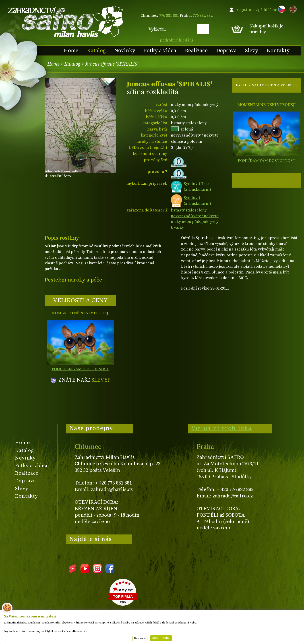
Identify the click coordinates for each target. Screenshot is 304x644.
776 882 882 (203, 16)
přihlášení (268, 10)
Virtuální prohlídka (221, 428)
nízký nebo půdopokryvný (195, 222)
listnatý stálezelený (189, 210)
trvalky (177, 227)
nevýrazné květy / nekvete (195, 216)
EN (292, 8)
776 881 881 (169, 16)
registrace (246, 10)
